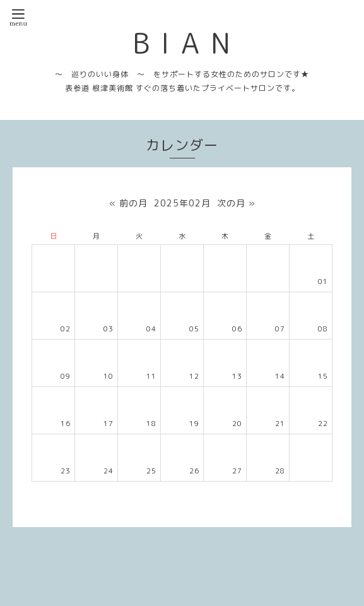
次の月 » (236, 203)
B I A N (182, 43)
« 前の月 (128, 203)
